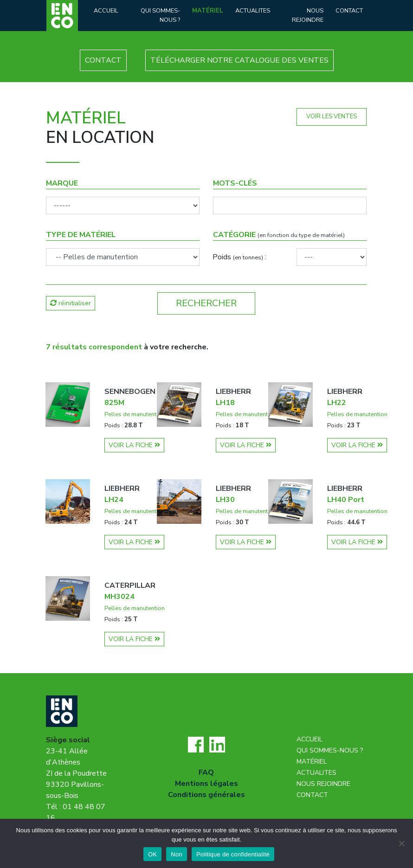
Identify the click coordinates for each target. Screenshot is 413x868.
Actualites (253, 11)
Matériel (208, 11)
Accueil (106, 11)
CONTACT (103, 60)
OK (152, 854)
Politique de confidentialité (233, 854)
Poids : (239, 257)
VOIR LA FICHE (134, 445)
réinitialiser (71, 303)
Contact (349, 11)
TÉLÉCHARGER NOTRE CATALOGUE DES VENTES (239, 60)
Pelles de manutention (135, 414)
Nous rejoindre (308, 15)
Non (177, 854)
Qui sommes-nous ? (160, 15)
